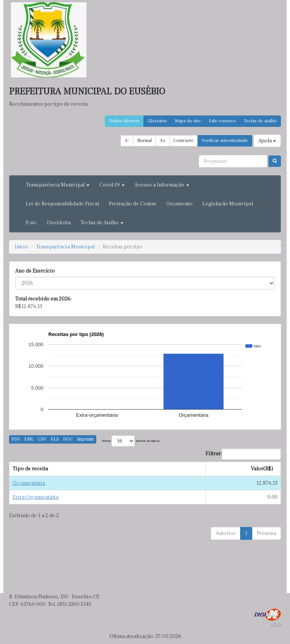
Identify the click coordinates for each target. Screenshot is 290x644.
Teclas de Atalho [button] (102, 223)
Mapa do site (188, 121)
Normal (144, 141)
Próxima (266, 533)
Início (21, 247)
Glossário (157, 121)
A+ (163, 141)
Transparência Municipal (65, 247)
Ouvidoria (59, 223)
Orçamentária (29, 483)
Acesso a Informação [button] (162, 185)
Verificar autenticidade (225, 141)
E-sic (31, 223)
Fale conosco (222, 121)
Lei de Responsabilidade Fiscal (62, 204)
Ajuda (267, 141)
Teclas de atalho (260, 121)
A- (127, 141)
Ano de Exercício (35, 271)
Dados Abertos (124, 121)
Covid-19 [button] (112, 185)
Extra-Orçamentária (35, 497)
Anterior (226, 533)
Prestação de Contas (133, 204)
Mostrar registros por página (131, 441)
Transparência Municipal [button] (58, 185)
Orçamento (179, 204)
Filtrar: (243, 454)
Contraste (184, 141)
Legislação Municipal (228, 204)
